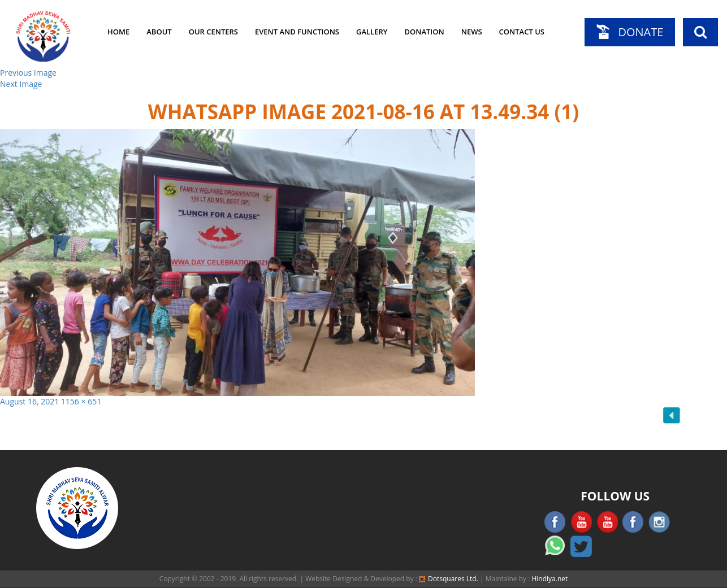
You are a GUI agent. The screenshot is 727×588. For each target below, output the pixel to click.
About (159, 32)
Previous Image (28, 73)
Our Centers (213, 32)
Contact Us (522, 32)
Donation (424, 32)
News (472, 32)
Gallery (372, 32)
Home (118, 32)
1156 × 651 (81, 401)
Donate (641, 32)
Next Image (21, 84)
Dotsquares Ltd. (449, 579)
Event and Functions (297, 32)
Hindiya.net (549, 579)
